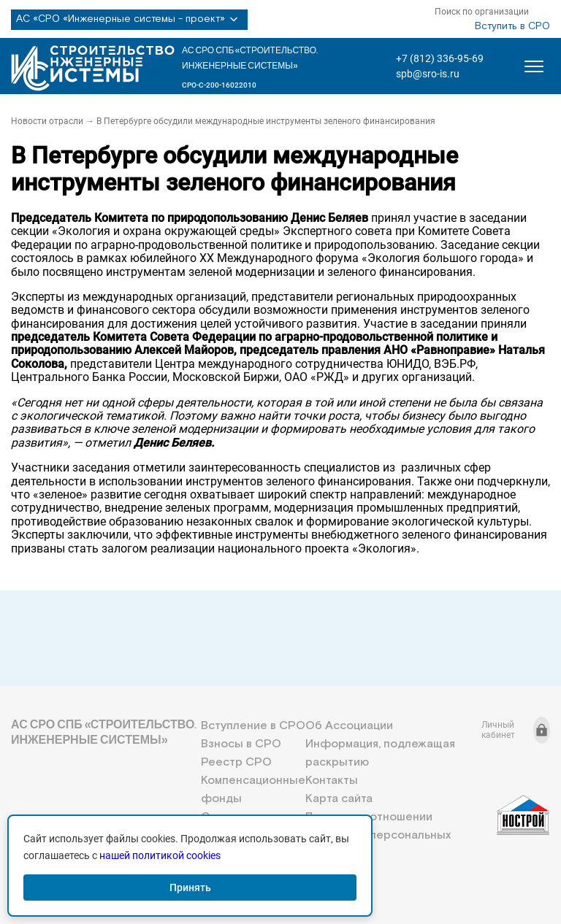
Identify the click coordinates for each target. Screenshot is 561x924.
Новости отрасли (47, 121)
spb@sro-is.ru (428, 74)
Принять (190, 888)
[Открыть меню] (534, 66)
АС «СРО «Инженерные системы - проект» (129, 20)
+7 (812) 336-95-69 (440, 58)
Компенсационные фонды (253, 790)
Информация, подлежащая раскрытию (380, 753)
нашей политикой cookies (160, 855)
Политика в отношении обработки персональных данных (378, 835)
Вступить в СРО (512, 26)
